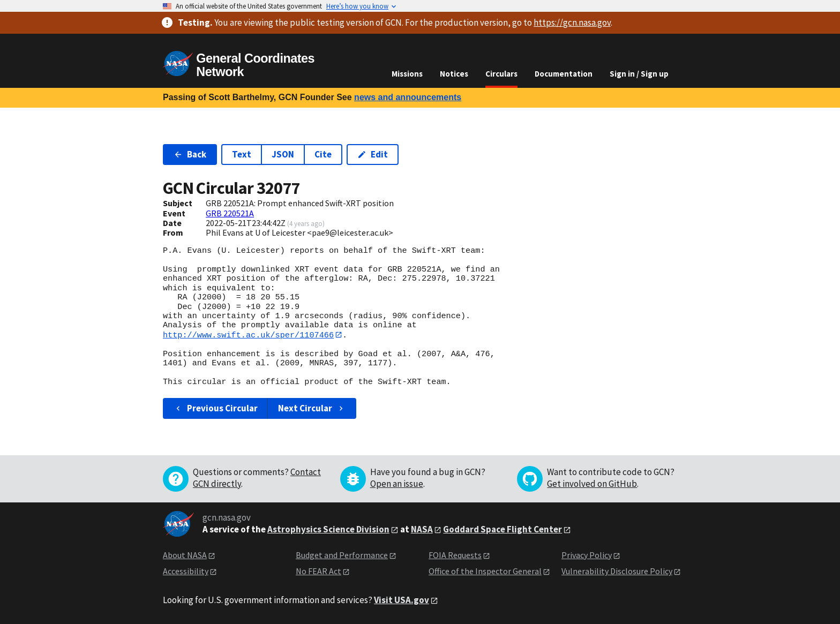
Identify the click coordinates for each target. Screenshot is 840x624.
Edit (373, 154)
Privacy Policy (587, 555)
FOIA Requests (455, 555)
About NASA (185, 555)
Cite (323, 154)
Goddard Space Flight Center (502, 529)
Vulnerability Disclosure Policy (617, 572)
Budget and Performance (342, 555)
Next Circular (312, 408)
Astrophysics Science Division (328, 529)
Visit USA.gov (402, 600)
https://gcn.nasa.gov (572, 22)
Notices (454, 74)
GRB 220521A (230, 213)
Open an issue (397, 484)
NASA (422, 529)
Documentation (564, 74)
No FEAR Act (318, 572)
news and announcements (408, 97)
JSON (283, 154)
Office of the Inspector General (485, 572)
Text (242, 154)
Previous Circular (216, 408)
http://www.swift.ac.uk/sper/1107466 (248, 335)
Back (190, 154)
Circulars (501, 74)
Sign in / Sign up (639, 74)
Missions (407, 74)
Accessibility (186, 572)
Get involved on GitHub (592, 484)
